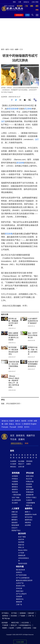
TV (28, 15)
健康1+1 (28, 512)
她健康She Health (31, 514)
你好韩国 (21, 542)
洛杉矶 (24, 421)
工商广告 (19, 604)
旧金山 (11, 424)
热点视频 (21, 461)
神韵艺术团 (15, 623)
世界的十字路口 (31, 497)
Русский (13, 427)
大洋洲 (30, 421)
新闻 (12, 451)
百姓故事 (19, 596)
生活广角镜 (22, 537)
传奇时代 (19, 572)
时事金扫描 (30, 481)
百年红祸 (19, 588)
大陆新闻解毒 (31, 503)
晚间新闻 (15, 484)
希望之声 (14, 625)
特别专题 (20, 567)
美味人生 (21, 547)
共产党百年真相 (21, 575)
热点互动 (29, 479)
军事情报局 (30, 492)
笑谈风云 (15, 514)
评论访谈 (30, 473)
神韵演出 (13, 467)
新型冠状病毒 (13, 109)
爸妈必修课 (15, 525)
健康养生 (29, 509)
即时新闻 (29, 461)
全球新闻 (15, 476)
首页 (3, 49)
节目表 (13, 439)
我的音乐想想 (23, 563)
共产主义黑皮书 (21, 594)
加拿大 (18, 421)
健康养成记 (29, 520)
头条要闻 (13, 461)
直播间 (21, 439)
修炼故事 (19, 602)
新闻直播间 (19, 15)
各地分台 (26, 2)
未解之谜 (15, 512)
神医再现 (28, 522)
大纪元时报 (25, 623)
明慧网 (4, 628)
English (33, 424)
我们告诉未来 (20, 570)
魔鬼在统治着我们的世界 (24, 580)
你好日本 (21, 539)
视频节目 (31, 436)
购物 (27, 443)
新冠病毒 (20, 163)
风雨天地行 (20, 591)
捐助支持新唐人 (17, 443)
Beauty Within (23, 550)
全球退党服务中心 (25, 625)
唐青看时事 (30, 495)
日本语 (20, 427)
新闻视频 (16, 473)
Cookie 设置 (20, 642)
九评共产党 (20, 583)
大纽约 (11, 421)
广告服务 (22, 616)
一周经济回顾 (16, 495)
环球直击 (15, 479)
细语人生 (29, 505)
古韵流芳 (15, 517)
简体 (37, 2)
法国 (6, 424)
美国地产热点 (16, 530)
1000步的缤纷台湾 (24, 559)
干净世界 (5, 625)
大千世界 (21, 553)
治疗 (3, 121)
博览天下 (21, 464)
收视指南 (23, 613)
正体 (33, 2)
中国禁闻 (15, 481)
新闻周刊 (15, 489)
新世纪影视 (27, 628)
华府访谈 (15, 492)
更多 (35, 628)
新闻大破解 (30, 489)
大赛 (20, 2)
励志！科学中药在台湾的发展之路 (33, 335)
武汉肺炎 (28, 109)
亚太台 (18, 424)
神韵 (14, 2)
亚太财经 (15, 503)
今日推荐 (13, 464)
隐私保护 (31, 613)
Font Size (30, 100)
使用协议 (5, 616)
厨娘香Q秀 (22, 555)
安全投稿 (14, 616)
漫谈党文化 (20, 599)
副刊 (7, 49)
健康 (17, 49)
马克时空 (29, 500)
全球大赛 (21, 467)
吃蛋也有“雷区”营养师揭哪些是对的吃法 (33, 364)
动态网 (12, 628)
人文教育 (15, 509)
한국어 (27, 427)
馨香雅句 (15, 520)
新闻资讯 (20, 436)
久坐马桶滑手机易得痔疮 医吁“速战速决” (33, 321)
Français (5, 427)
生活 (12, 49)
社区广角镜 (16, 497)
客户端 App (6, 618)
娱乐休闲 (22, 534)
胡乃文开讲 (29, 517)
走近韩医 (28, 525)
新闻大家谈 (30, 476)
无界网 (19, 628)
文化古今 (15, 528)
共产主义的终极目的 (23, 578)
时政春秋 (29, 484)
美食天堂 (21, 545)
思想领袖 (29, 487)
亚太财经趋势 (16, 500)
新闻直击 (15, 487)
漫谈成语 (15, 522)
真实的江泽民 (20, 586)
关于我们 (14, 613)
